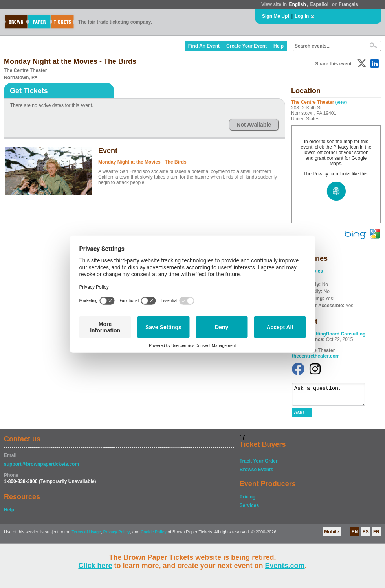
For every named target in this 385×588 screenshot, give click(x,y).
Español (320, 4)
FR (376, 535)
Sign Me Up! (276, 16)
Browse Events (257, 473)
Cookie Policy (154, 535)
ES (366, 535)
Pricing (248, 500)
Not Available (254, 125)
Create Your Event (247, 46)
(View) (341, 102)
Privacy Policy (117, 535)
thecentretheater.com (316, 356)
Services (249, 509)
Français (348, 4)
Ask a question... (333, 396)
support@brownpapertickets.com (41, 468)
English (297, 4)
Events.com (285, 566)
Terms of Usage (86, 535)
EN (355, 535)
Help (279, 46)
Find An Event (204, 46)
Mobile (332, 535)
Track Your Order (259, 465)
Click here (95, 566)
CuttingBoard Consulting (338, 334)
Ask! (299, 416)
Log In (302, 16)
